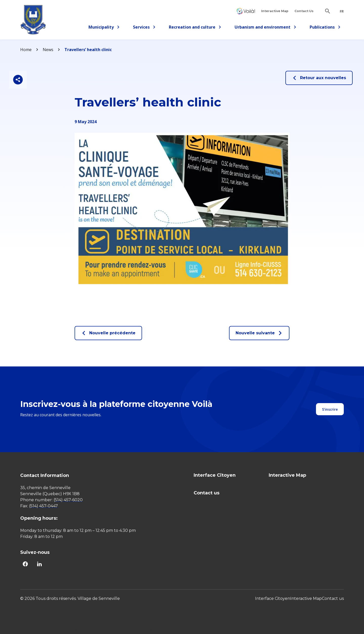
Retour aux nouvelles (319, 78)
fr (342, 11)
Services (146, 28)
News (48, 50)
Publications (325, 28)
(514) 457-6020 (68, 500)
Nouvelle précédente (108, 333)
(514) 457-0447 (43, 506)
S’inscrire (330, 409)
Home (26, 50)
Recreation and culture (195, 28)
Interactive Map (275, 11)
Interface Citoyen (246, 11)
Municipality (104, 28)
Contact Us (304, 11)
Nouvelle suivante (259, 333)
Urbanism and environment (266, 28)
